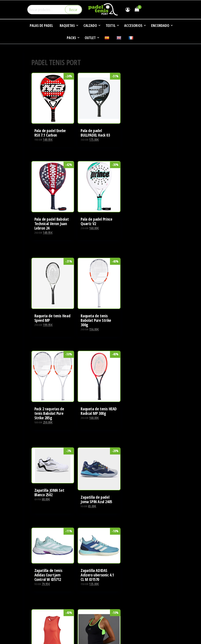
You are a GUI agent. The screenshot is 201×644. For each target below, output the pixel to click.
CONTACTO (37, 605)
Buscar (73, 10)
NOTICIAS (36, 590)
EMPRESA (36, 574)
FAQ (33, 598)
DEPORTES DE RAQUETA (44, 582)
